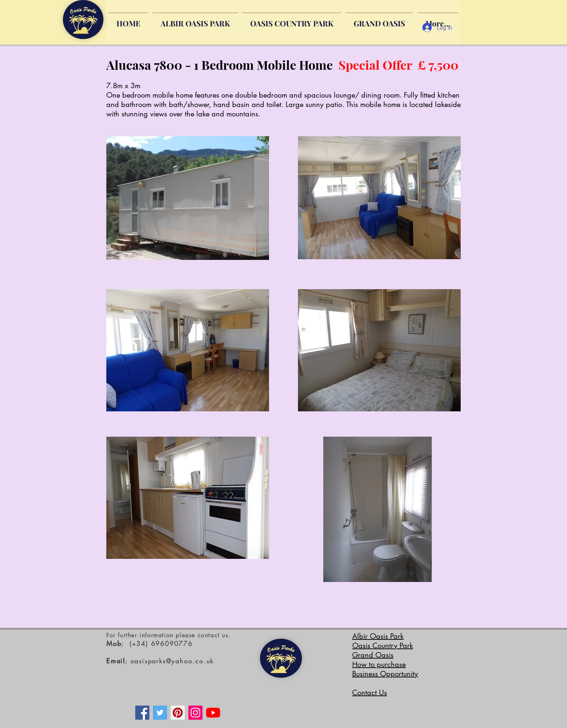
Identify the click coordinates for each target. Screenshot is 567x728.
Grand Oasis (373, 655)
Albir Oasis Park (378, 636)
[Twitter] (160, 713)
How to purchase (379, 664)
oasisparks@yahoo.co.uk (172, 661)
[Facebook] (142, 713)
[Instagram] (195, 713)
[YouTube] (213, 713)
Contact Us (370, 693)
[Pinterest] (178, 713)
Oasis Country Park (383, 646)
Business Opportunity (385, 674)
